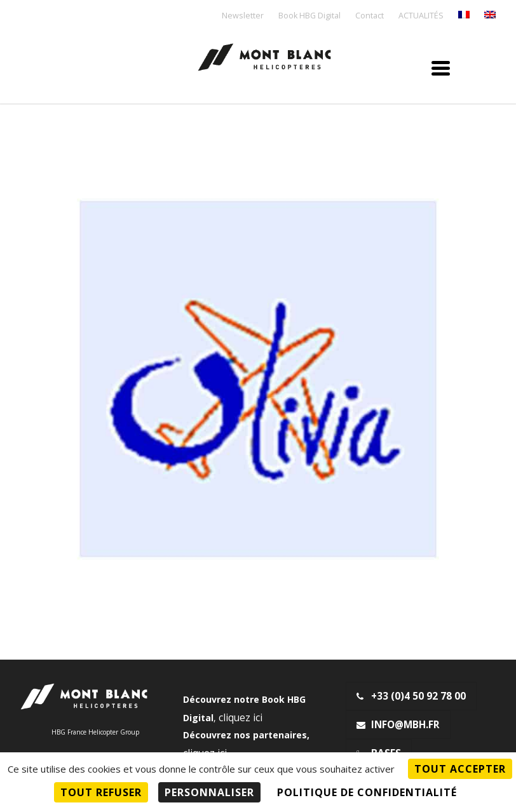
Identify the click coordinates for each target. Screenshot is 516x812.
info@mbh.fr (398, 725)
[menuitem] (464, 16)
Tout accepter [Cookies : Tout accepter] (460, 769)
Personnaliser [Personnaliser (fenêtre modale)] (209, 792)
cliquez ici (241, 718)
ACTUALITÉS (421, 16)
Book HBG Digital (309, 16)
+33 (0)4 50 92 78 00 (411, 696)
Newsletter (243, 16)
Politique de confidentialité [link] (367, 792)
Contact (370, 16)
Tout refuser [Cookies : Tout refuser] (101, 792)
